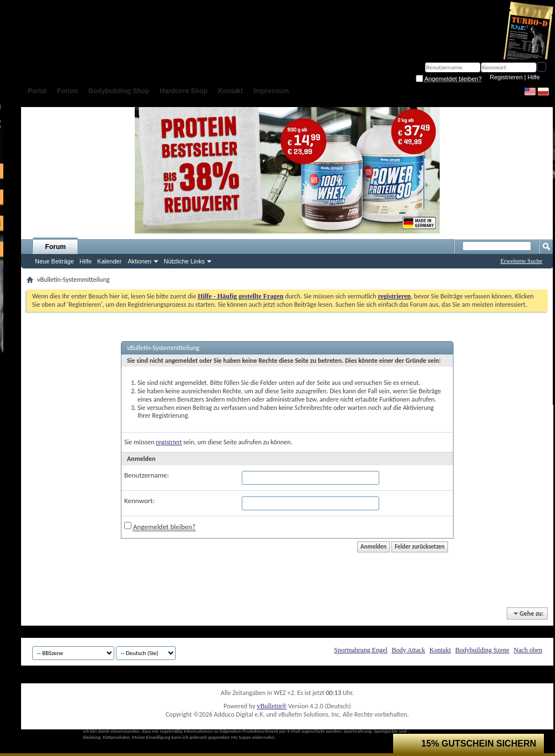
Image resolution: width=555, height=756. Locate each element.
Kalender (109, 261)
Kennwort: (139, 501)
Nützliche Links (184, 261)
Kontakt (441, 650)
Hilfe (534, 77)
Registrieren (506, 77)
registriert (169, 442)
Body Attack (409, 650)
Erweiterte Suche (521, 261)
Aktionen (139, 261)
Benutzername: (147, 475)
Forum (55, 247)
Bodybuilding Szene (482, 650)
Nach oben (528, 650)
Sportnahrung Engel (360, 650)
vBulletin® (272, 706)
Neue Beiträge (54, 261)
